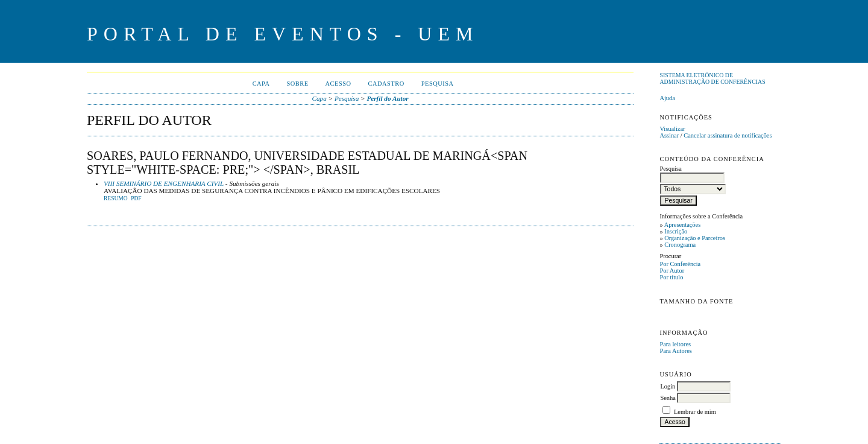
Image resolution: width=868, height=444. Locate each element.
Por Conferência (680, 264)
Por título (671, 277)
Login (668, 386)
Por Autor (672, 271)
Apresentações (683, 225)
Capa (261, 84)
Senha (668, 398)
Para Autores (675, 351)
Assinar (669, 135)
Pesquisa (438, 84)
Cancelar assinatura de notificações (728, 135)
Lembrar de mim (695, 412)
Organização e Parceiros (695, 238)
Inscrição (676, 231)
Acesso (338, 84)
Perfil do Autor (387, 98)
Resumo (116, 198)
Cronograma (680, 245)
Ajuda (667, 98)
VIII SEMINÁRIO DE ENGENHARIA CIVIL (164, 183)
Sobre (297, 84)
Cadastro (386, 84)
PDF (136, 198)
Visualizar (672, 129)
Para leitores (675, 344)
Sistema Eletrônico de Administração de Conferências (712, 78)
